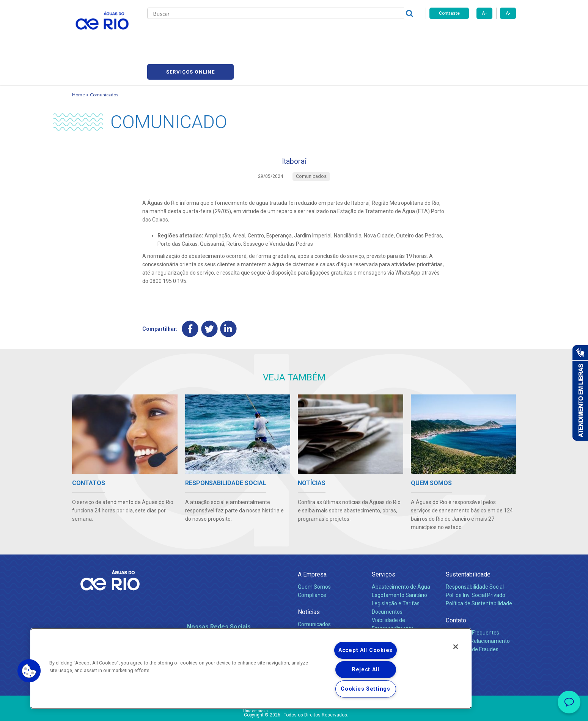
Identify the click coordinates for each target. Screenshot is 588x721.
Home (79, 59)
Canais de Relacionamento (478, 609)
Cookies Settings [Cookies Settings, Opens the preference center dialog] (366, 689)
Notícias (309, 580)
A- (508, 13)
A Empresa (312, 543)
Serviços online (473, 34)
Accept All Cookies (366, 650)
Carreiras (303, 34)
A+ (485, 13)
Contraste (449, 13)
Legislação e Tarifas (396, 572)
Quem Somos (314, 555)
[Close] (456, 647)
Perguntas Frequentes (472, 601)
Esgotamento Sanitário (399, 564)
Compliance (312, 564)
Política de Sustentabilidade (479, 572)
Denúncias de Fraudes (472, 618)
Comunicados (104, 59)
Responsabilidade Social (475, 555)
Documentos (387, 580)
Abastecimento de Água (401, 555)
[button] (29, 671)
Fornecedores (339, 34)
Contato (456, 589)
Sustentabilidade (468, 543)
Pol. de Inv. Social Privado (476, 564)
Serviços (384, 543)
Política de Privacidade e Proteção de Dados (294, 710)
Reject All (366, 670)
